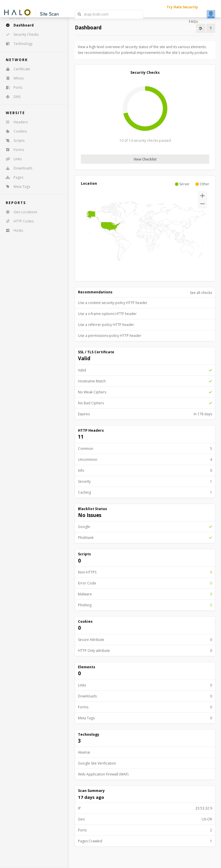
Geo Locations (20, 212)
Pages (13, 177)
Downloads (17, 168)
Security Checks (20, 34)
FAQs (193, 21)
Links (12, 159)
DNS (11, 97)
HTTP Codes (18, 221)
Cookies (14, 131)
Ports (12, 87)
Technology (17, 44)
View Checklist (145, 159)
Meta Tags (16, 187)
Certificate (16, 69)
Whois (13, 78)
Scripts (13, 140)
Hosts (13, 230)
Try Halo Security (182, 7)
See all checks (201, 293)
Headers (15, 122)
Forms (13, 150)
